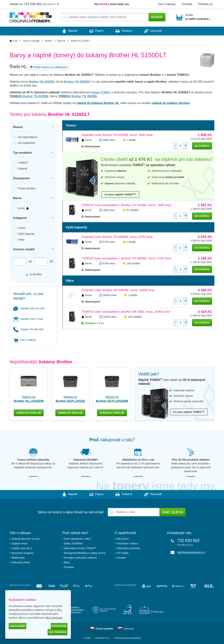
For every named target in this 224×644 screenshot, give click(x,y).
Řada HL (61, 41)
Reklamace (18, 557)
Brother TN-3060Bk (77, 82)
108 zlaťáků (133, 263)
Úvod (15, 41)
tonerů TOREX (101, 92)
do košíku (202, 146)
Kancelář (154, 31)
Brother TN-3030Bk (42, 82)
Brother (48, 41)
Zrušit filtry (34, 274)
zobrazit (29, 413)
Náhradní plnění (21, 562)
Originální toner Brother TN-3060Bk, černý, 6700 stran (117, 237)
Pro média (122, 553)
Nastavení (59, 626)
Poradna (69, 567)
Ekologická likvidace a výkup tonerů (85, 553)
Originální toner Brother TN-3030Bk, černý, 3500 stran (117, 135)
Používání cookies (127, 543)
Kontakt (187, 4)
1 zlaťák (131, 140)
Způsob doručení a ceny (26, 539)
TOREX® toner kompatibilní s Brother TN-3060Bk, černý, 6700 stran (126, 258)
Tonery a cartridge (31, 41)
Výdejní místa (20, 543)
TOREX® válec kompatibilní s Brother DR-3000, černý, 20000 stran (126, 312)
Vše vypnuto (57, 632)
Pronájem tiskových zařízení (80, 557)
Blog (67, 562)
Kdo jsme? (123, 539)
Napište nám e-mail (28, 319)
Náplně (69, 31)
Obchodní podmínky (128, 548)
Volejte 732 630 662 (28, 329)
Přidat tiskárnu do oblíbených (48, 67)
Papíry (96, 31)
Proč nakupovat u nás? (77, 539)
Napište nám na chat (29, 308)
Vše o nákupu (167, 4)
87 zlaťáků (132, 210)
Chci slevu (172, 512)
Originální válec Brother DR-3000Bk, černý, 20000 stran (118, 290)
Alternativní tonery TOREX (81, 548)
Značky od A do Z (22, 548)
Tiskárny (124, 31)
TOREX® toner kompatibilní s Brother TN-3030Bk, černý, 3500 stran (126, 205)
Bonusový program (23, 553)
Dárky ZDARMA (73, 543)
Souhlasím (17, 626)
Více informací (54, 618)
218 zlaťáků (135, 317)
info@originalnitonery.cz (191, 552)
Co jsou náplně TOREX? (120, 194)
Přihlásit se (205, 4)
